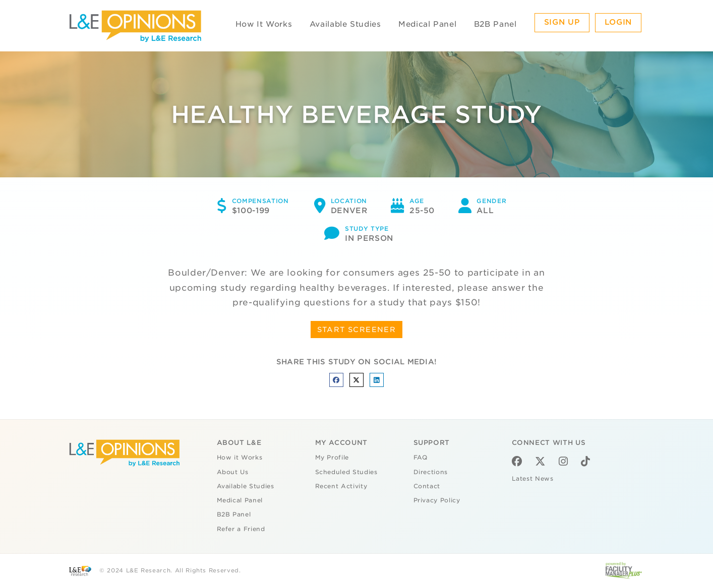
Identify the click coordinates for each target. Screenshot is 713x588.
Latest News (533, 479)
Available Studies (345, 24)
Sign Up (562, 22)
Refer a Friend (241, 529)
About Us (233, 472)
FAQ (421, 458)
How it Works (240, 458)
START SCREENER (357, 330)
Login (618, 22)
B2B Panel (495, 24)
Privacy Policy (437, 500)
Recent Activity (341, 486)
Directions (431, 472)
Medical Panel (427, 24)
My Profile (332, 458)
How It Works (264, 24)
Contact (427, 486)
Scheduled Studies (346, 472)
